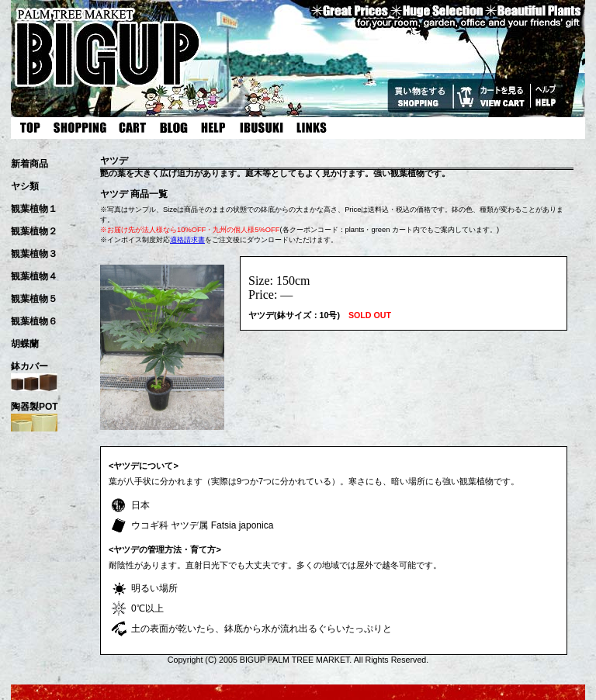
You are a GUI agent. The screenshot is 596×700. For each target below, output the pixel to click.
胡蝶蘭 (25, 344)
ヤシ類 (25, 186)
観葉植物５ (34, 299)
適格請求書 (187, 240)
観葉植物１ (34, 209)
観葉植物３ (34, 254)
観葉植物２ (34, 231)
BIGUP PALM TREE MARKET (295, 660)
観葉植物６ (34, 321)
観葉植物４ (34, 276)
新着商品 (29, 164)
